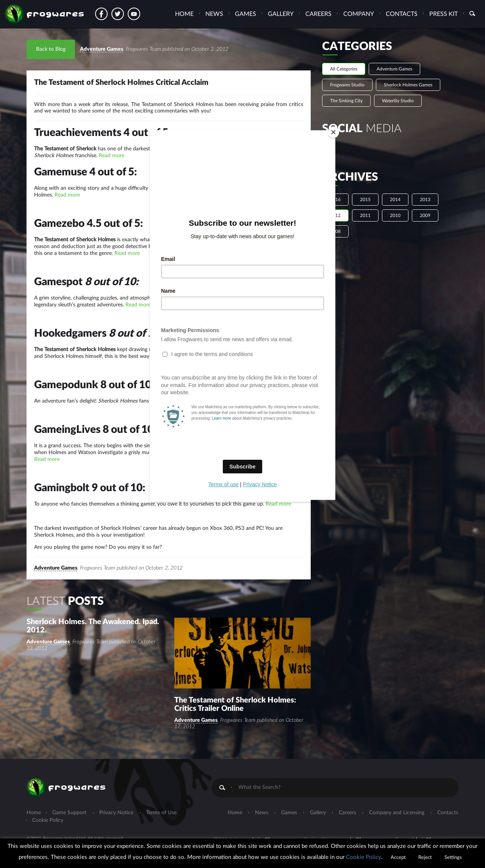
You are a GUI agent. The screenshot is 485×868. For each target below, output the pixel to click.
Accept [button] (398, 858)
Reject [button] (425, 858)
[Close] (333, 132)
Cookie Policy (364, 857)
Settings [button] (453, 858)
